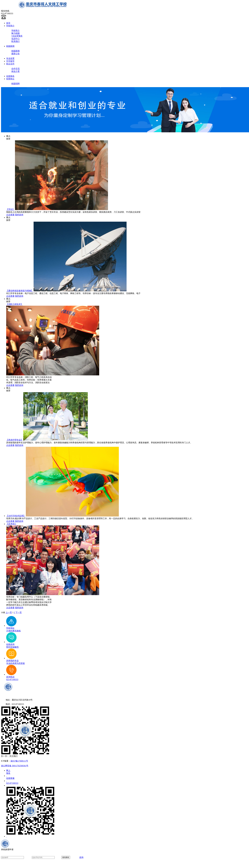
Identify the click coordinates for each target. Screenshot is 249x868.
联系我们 (15, 41)
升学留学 (10, 61)
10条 (3, 612)
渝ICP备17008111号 (19, 761)
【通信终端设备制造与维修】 (20, 291)
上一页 (9, 612)
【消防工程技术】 (14, 304)
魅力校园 (15, 33)
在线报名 (10, 76)
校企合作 (10, 64)
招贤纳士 (10, 79)
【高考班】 (11, 524)
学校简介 (10, 26)
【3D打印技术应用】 (16, 516)
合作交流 (15, 69)
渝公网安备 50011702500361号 (15, 766)
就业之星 (15, 71)
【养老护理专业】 (14, 440)
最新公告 (15, 54)
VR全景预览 (17, 36)
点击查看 (10, 215)
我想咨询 (19, 215)
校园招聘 (15, 84)
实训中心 (15, 39)
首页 (8, 23)
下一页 (19, 612)
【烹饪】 (10, 209)
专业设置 (10, 58)
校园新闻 (10, 46)
